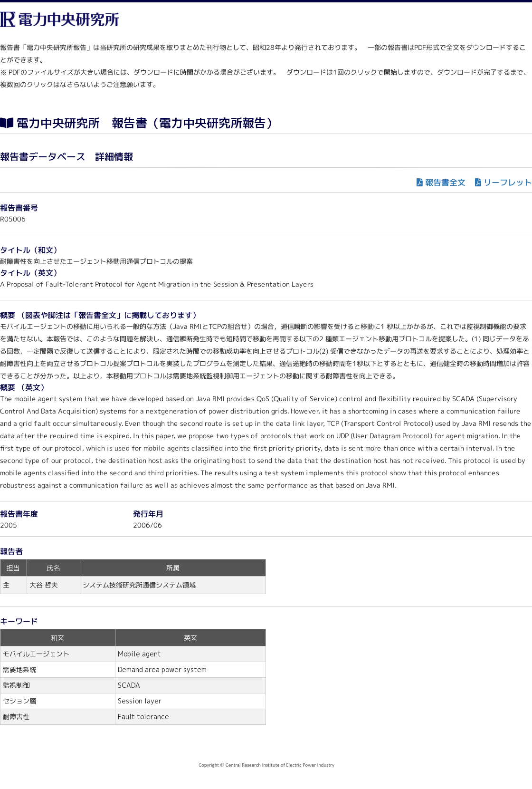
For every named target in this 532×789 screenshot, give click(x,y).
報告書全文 (445, 182)
